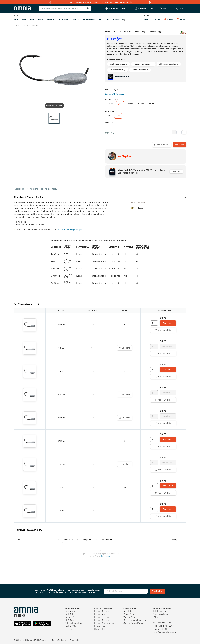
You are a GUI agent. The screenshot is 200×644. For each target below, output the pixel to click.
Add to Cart (180, 145)
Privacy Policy (75, 640)
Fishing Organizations (104, 623)
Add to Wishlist (162, 145)
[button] (100, 197)
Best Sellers (70, 614)
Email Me (125, 348)
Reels (41, 19)
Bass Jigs (35, 25)
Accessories (64, 19)
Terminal (51, 19)
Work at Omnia (130, 617)
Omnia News (129, 614)
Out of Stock (168, 346)
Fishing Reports (101, 611)
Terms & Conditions (59, 640)
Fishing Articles (101, 614)
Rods (32, 19)
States (156, 19)
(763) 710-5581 (160, 629)
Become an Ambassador (135, 620)
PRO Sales (70, 620)
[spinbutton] (154, 323)
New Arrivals (71, 611)
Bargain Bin (70, 617)
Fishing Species (101, 620)
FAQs (155, 617)
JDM (107, 19)
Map (145, 19)
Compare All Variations (115, 94)
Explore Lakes (101, 626)
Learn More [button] (176, 172)
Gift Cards (70, 629)
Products (18, 25)
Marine (76, 19)
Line (24, 19)
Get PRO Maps (89, 19)
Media (181, 20)
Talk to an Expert (160, 611)
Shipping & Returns (161, 614)
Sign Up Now (158, 591)
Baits (16, 19)
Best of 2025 (71, 626)
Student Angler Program (134, 623)
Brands (169, 19)
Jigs (26, 25)
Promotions (119, 20)
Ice (100, 19)
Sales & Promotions (74, 623)
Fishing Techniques (103, 617)
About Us (128, 611)
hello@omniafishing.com (164, 632)
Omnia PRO (100, 629)
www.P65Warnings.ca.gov (70, 230)
